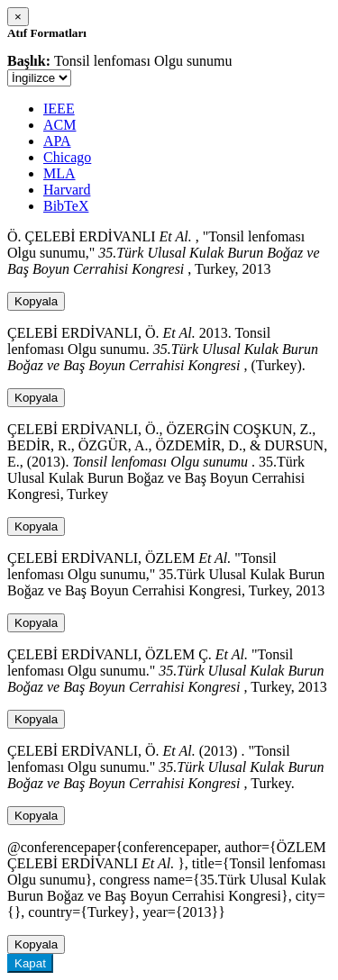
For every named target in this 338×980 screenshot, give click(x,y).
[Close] (18, 17)
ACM (59, 125)
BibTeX (66, 206)
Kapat (30, 963)
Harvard (67, 190)
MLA (59, 173)
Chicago (67, 157)
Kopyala (36, 301)
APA (57, 141)
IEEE (59, 109)
